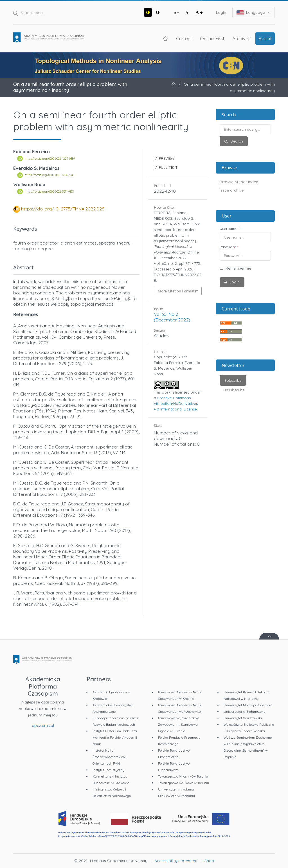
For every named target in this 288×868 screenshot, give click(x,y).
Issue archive (232, 190)
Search (236, 141)
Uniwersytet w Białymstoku (245, 712)
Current (184, 38)
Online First (212, 38)
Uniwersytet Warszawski (243, 718)
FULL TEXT (168, 167)
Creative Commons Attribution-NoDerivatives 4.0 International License (176, 403)
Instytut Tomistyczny (109, 770)
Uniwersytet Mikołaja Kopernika (248, 705)
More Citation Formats (177, 291)
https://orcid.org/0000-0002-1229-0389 (50, 159)
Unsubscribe (234, 390)
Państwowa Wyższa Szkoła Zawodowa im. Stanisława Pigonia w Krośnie (179, 724)
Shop (209, 861)
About (265, 38)
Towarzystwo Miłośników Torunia (183, 776)
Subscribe (233, 380)
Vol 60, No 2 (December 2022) (172, 317)
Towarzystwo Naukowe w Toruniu (184, 783)
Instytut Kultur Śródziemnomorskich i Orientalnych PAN (110, 757)
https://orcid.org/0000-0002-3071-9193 (49, 192)
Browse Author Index (239, 182)
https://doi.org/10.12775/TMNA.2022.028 (63, 209)
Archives (241, 38)
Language (254, 13)
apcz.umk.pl (43, 725)
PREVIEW (166, 158)
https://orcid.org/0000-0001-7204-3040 (49, 175)
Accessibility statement (176, 861)
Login (221, 12)
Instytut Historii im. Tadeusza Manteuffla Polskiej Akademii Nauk (115, 737)
